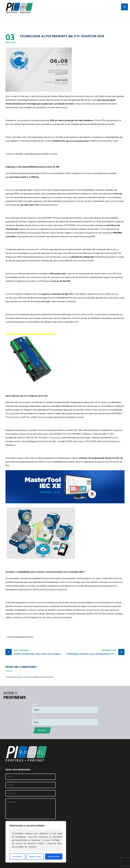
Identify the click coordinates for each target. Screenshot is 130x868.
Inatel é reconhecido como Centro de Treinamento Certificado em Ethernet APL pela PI (39, 652)
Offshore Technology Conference (23, 100)
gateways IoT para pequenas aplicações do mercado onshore (65, 410)
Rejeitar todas (35, 856)
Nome (35, 704)
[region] (36, 842)
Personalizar (17, 856)
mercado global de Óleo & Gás (77, 100)
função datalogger (42, 302)
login (26, 677)
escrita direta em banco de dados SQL (79, 250)
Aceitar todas (54, 856)
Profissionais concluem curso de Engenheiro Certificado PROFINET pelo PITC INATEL (96, 652)
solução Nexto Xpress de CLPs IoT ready (89, 402)
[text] (36, 840)
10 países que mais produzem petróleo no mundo (93, 124)
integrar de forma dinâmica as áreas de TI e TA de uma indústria (86, 222)
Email (35, 717)
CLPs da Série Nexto (86, 190)
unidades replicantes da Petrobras (63, 194)
